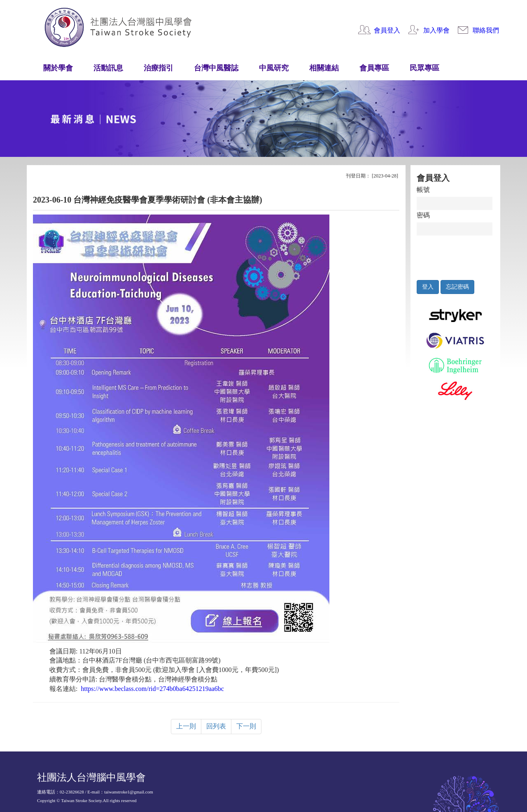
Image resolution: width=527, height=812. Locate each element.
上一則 (186, 726)
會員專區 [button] (374, 68)
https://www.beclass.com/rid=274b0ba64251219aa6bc (152, 689)
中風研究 (274, 68)
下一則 (246, 726)
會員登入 (387, 30)
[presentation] (455, 256)
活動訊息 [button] (108, 68)
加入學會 (436, 30)
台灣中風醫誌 (216, 68)
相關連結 (324, 68)
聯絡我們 (486, 30)
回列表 (216, 726)
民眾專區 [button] (424, 68)
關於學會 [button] (58, 68)
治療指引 (159, 68)
